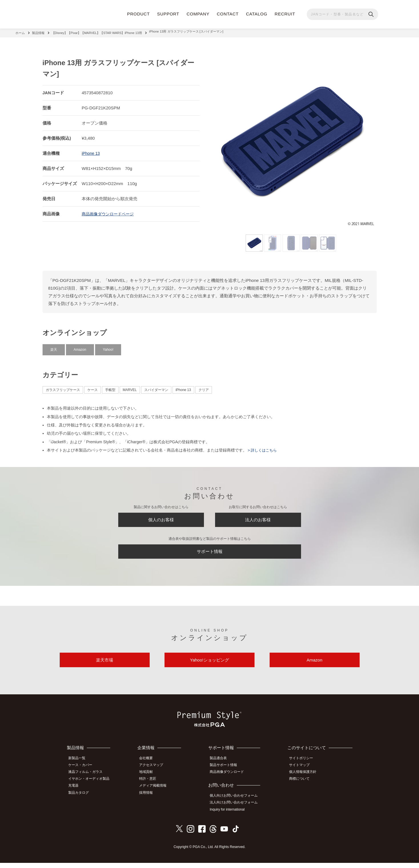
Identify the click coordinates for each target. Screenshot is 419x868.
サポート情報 (210, 554)
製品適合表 (221, 767)
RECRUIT (285, 14)
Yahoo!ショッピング (209, 666)
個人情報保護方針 (305, 779)
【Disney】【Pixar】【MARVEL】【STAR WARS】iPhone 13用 (97, 31)
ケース (93, 387)
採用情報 (150, 798)
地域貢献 (150, 779)
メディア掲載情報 (157, 792)
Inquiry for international (230, 815)
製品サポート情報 (226, 773)
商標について (302, 786)
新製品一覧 (80, 767)
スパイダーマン (156, 387)
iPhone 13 (91, 150)
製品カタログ (81, 798)
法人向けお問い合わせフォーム (237, 809)
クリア (204, 387)
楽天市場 (105, 666)
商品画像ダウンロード (230, 779)
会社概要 (150, 767)
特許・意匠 (151, 786)
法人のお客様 (258, 518)
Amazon (80, 346)
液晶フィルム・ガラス (88, 779)
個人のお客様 (161, 518)
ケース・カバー (83, 773)
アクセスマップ (155, 773)
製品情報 (38, 31)
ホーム (20, 31)
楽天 (54, 346)
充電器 (76, 792)
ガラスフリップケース (63, 387)
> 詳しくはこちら (263, 447)
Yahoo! (108, 346)
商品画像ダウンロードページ (110, 211)
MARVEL (130, 387)
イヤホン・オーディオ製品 (92, 786)
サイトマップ (302, 773)
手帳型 (110, 387)
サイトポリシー (304, 767)
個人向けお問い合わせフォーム (237, 803)
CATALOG (257, 14)
